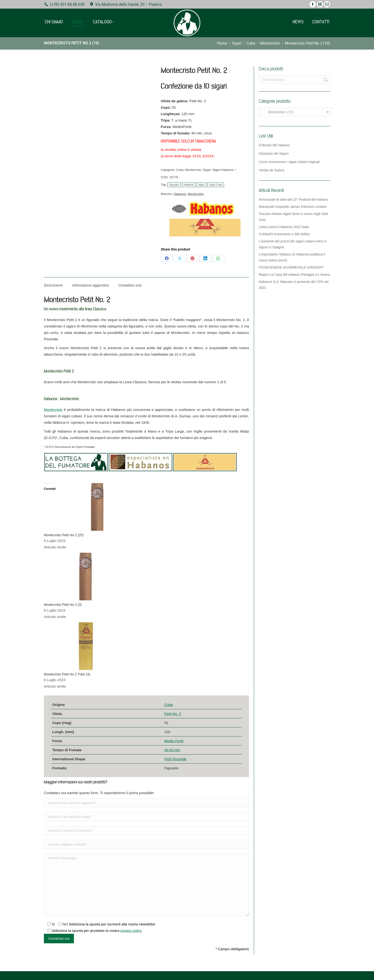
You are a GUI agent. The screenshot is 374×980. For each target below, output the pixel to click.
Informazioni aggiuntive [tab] (90, 285)
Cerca (325, 80)
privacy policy (131, 931)
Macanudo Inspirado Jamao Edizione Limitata (293, 207)
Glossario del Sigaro (274, 153)
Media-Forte (174, 741)
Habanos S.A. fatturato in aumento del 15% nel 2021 (294, 285)
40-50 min (172, 750)
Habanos (189, 185)
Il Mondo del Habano (274, 145)
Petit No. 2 (173, 714)
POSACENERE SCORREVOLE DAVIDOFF (291, 267)
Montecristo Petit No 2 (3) (63, 605)
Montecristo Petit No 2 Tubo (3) (67, 674)
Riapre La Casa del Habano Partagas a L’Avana (294, 275)
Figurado (174, 185)
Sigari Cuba (216, 185)
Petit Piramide (175, 759)
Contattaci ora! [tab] (130, 285)
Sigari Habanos (223, 170)
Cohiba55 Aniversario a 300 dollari (284, 234)
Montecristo (193, 170)
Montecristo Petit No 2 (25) (64, 535)
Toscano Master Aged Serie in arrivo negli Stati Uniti (293, 217)
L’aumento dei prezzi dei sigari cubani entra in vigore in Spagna (293, 244)
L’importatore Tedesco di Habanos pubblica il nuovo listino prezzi (292, 257)
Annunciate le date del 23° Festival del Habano (293, 199)
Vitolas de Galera (272, 170)
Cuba (180, 170)
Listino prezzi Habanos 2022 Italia (284, 227)
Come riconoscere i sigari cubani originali (289, 162)
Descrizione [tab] (53, 285)
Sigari (207, 170)
